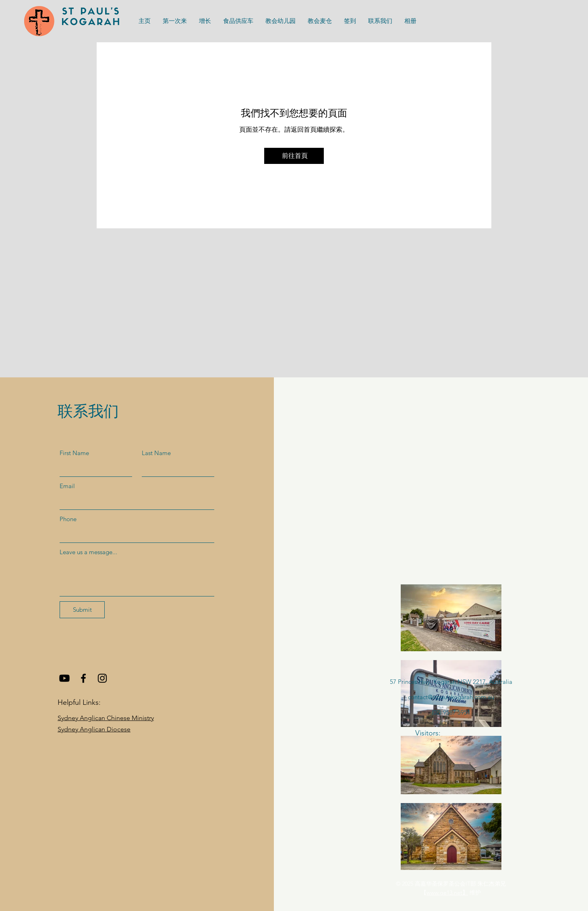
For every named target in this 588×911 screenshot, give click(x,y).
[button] (238, 21)
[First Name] (93, 468)
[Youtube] (64, 678)
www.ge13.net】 (447, 892)
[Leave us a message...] (137, 578)
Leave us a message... (88, 552)
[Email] (135, 501)
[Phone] (135, 534)
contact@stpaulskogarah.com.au (451, 697)
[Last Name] (176, 468)
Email (67, 486)
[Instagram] (102, 678)
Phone (68, 519)
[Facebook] (83, 678)
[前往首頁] (294, 156)
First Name (74, 453)
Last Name (156, 453)
